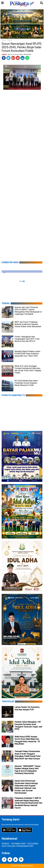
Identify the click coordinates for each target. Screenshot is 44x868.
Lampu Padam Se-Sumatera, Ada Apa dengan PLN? (27, 708)
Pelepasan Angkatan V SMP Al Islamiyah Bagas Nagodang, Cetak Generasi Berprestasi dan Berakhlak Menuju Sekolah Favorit (28, 803)
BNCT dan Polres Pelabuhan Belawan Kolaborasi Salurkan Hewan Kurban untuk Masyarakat (28, 324)
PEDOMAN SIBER (18, 844)
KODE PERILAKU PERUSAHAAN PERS (17, 846)
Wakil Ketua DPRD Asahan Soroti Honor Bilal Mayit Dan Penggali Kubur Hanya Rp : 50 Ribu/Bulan (27, 740)
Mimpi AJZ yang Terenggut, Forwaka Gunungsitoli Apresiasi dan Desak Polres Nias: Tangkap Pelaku (28, 369)
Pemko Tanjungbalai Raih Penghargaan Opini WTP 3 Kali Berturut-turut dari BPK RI (27, 339)
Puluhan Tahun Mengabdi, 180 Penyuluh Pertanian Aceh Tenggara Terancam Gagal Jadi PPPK (28, 726)
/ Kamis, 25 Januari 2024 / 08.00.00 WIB (19, 55)
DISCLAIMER (33, 844)
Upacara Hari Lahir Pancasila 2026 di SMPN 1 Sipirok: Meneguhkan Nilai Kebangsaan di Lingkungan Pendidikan (28, 311)
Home (4, 40)
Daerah (10, 40)
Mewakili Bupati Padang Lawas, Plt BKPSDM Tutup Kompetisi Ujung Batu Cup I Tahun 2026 (28, 354)
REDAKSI (5, 844)
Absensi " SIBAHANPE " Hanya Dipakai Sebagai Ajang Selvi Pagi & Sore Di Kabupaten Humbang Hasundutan (27, 770)
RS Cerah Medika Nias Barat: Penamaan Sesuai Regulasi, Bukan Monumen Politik (26, 383)
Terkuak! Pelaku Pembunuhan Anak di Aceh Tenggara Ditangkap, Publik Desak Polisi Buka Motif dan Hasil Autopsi (28, 755)
